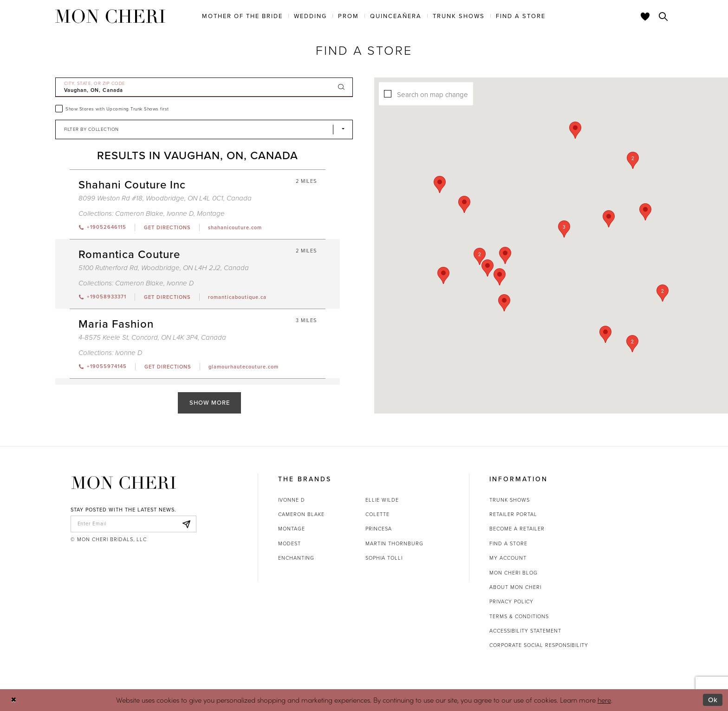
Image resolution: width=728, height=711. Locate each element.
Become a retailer (517, 529)
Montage (292, 529)
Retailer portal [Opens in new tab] (513, 514)
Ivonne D (292, 500)
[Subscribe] (187, 524)
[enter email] (133, 524)
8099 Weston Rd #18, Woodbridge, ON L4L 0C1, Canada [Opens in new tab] (165, 198)
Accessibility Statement (525, 631)
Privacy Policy (511, 601)
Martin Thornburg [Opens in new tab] (394, 543)
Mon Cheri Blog (513, 573)
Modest (289, 543)
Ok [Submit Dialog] (713, 700)
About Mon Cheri (515, 587)
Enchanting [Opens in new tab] (296, 558)
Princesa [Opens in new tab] (379, 529)
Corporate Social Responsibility (539, 645)
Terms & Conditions (519, 616)
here (604, 700)
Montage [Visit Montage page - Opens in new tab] (211, 213)
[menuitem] (242, 16)
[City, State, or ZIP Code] (204, 87)
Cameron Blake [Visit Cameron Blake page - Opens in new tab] (139, 213)
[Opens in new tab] (167, 227)
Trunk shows (510, 500)
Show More (210, 403)
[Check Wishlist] (645, 16)
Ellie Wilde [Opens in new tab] (382, 500)
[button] (568, 229)
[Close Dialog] (14, 700)
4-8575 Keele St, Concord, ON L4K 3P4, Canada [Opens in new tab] (152, 337)
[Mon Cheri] (124, 483)
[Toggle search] (663, 16)
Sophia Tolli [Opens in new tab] (384, 558)
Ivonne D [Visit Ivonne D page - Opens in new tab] (180, 213)
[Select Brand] (204, 129)
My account (508, 558)
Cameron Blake (301, 514)
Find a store (508, 543)
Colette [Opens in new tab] (377, 514)
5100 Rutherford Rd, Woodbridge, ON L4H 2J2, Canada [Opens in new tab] (164, 268)
